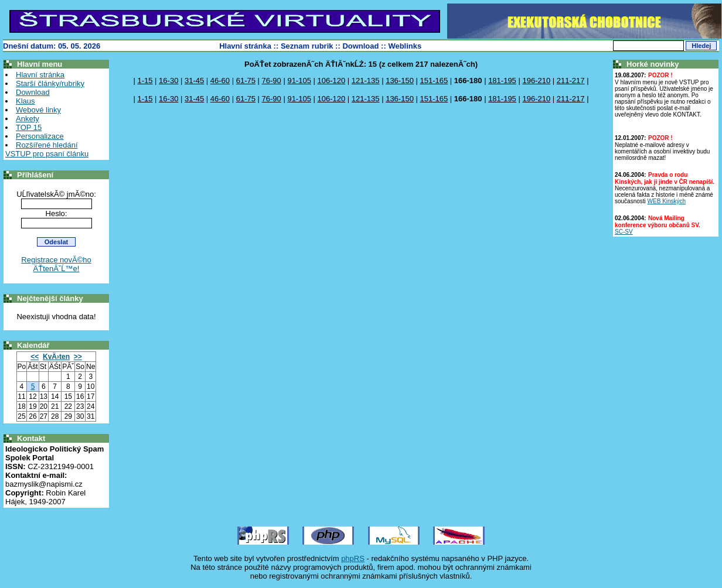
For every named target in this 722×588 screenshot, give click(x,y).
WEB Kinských (667, 201)
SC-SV (624, 232)
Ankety (28, 119)
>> (78, 357)
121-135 (366, 81)
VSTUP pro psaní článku (47, 154)
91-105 (299, 81)
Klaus (25, 101)
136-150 (400, 81)
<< (35, 357)
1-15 (145, 81)
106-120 (332, 81)
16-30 (168, 81)
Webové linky (38, 110)
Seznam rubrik (307, 46)
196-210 (536, 81)
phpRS (353, 558)
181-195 (502, 81)
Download (360, 46)
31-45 (194, 81)
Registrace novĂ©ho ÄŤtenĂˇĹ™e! (56, 264)
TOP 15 (29, 127)
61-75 (246, 81)
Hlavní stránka (245, 46)
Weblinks (405, 46)
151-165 (434, 81)
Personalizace (40, 136)
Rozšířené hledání (47, 145)
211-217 (571, 81)
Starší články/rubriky (50, 83)
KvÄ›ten (56, 357)
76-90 (272, 81)
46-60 (220, 81)
